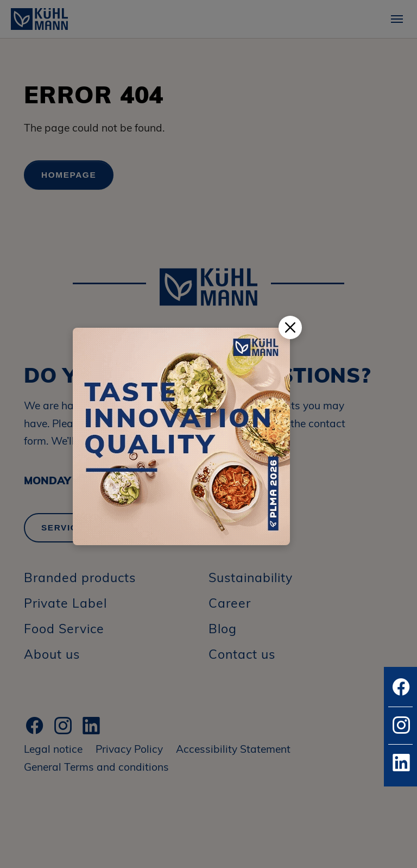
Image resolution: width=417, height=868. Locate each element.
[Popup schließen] (290, 327)
